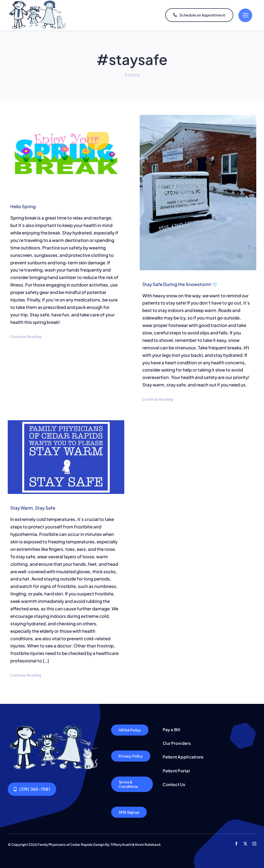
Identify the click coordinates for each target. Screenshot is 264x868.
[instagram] (254, 844)
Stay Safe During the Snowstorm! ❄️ (180, 284)
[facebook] (236, 844)
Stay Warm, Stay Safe (33, 508)
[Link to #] (245, 15)
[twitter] (245, 844)
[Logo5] (55, 727)
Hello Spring (23, 206)
